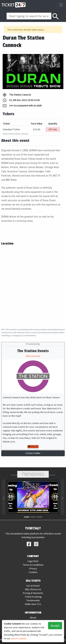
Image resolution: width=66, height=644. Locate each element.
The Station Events (33, 351)
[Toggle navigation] (61, 5)
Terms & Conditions (33, 565)
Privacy (33, 568)
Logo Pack (33, 561)
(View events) (33, 356)
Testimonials (33, 600)
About (33, 618)
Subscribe (33, 447)
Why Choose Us (33, 589)
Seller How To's (33, 604)
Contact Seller (33, 453)
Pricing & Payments (33, 593)
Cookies (33, 572)
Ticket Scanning (33, 597)
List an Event (33, 586)
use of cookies (19, 638)
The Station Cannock (17, 95)
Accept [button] (55, 626)
